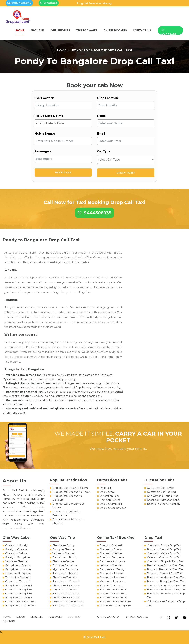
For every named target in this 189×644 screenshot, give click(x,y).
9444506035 (94, 213)
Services (37, 617)
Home (20, 30)
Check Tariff (126, 173)
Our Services (60, 30)
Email (101, 134)
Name (101, 116)
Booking (74, 617)
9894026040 (108, 617)
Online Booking (115, 30)
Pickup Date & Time (49, 116)
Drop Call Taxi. (96, 637)
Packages (55, 617)
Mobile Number (46, 134)
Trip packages (87, 30)
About (21, 617)
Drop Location (107, 98)
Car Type (104, 151)
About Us (37, 30)
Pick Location (44, 98)
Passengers (43, 151)
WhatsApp (169, 32)
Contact (9, 621)
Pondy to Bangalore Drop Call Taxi (102, 50)
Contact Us (142, 30)
